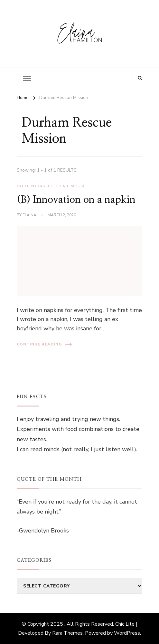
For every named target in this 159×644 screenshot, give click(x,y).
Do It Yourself (35, 186)
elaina (29, 215)
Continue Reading (44, 344)
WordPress (127, 633)
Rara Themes (67, 633)
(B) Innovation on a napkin (76, 200)
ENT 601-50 (73, 186)
